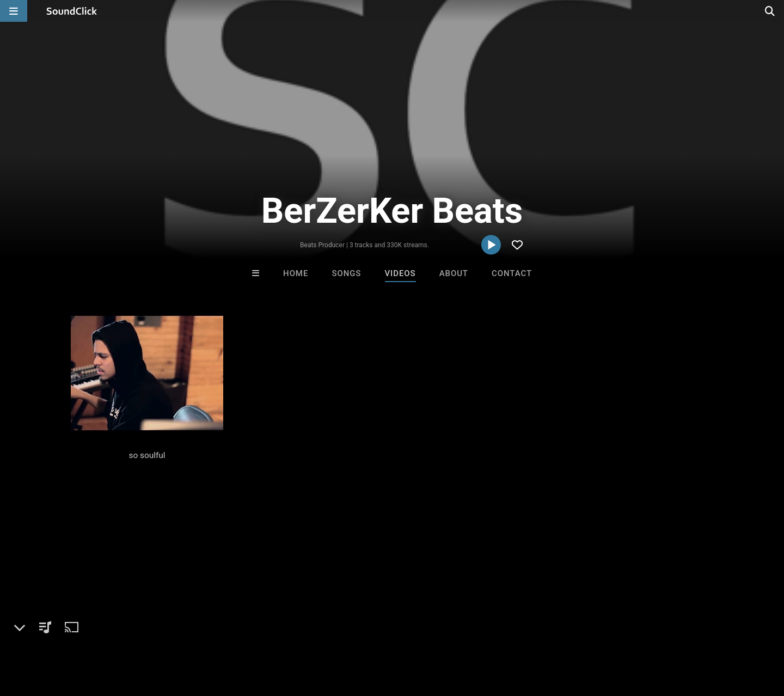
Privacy (260, 631)
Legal (294, 631)
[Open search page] (773, 11)
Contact (512, 273)
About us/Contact (97, 631)
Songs (346, 273)
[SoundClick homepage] (72, 11)
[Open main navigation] (14, 11)
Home (296, 273)
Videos (400, 273)
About (454, 273)
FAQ (46, 631)
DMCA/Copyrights (203, 631)
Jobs (149, 631)
